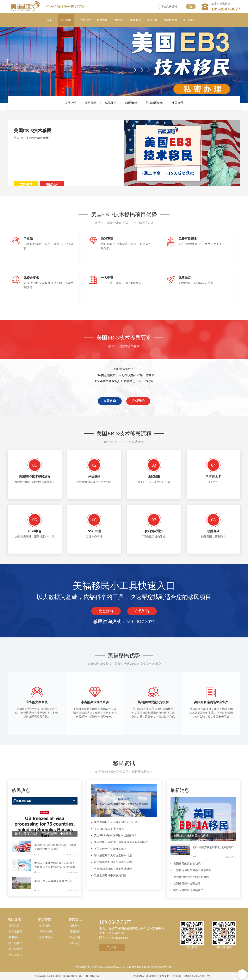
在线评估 (142, 611)
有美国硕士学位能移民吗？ (110, 849)
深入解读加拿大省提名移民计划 (113, 855)
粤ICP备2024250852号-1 (198, 976)
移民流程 (131, 103)
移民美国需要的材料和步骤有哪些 (214, 847)
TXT (98, 976)
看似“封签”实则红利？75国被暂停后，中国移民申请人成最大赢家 (45, 834)
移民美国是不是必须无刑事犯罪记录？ (117, 822)
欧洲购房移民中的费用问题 (110, 875)
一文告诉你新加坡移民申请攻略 (192, 870)
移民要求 (111, 103)
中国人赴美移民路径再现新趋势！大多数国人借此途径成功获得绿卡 (55, 865)
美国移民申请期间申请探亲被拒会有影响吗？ (121, 842)
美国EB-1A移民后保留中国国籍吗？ (115, 835)
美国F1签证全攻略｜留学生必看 (53, 881)
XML (81, 976)
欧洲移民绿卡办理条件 (187, 884)
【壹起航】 (177, 976)
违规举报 (151, 976)
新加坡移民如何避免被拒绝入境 (113, 862)
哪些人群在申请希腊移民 (188, 890)
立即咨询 (26, 184)
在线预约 (52, 184)
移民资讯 (177, 103)
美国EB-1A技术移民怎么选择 (191, 836)
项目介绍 (70, 103)
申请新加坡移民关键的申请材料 (113, 869)
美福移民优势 (154, 103)
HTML (90, 976)
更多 (74, 786)
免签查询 (106, 611)
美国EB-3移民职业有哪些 (109, 829)
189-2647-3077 (226, 9)
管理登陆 (139, 976)
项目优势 (91, 103)
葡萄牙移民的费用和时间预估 (191, 877)
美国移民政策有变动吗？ (188, 864)
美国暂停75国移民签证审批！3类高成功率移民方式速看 (55, 847)
